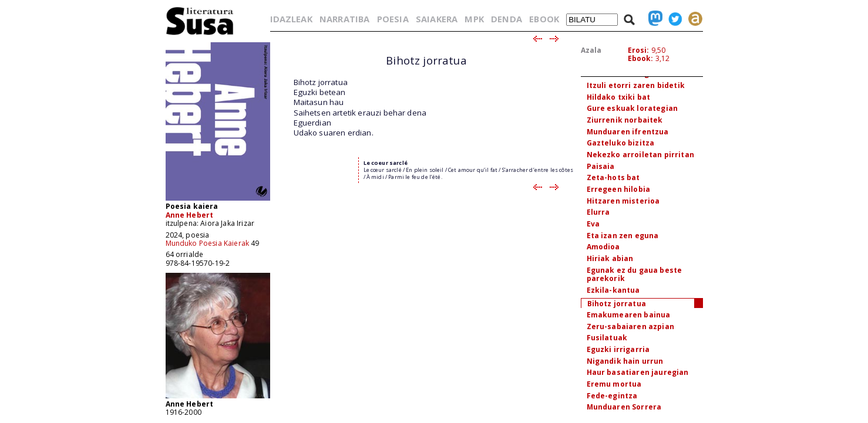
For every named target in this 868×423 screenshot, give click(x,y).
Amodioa (603, 247)
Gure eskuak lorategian (633, 108)
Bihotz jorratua (617, 304)
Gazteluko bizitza (621, 143)
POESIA (393, 19)
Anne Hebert (190, 215)
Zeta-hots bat (613, 177)
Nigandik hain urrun (625, 361)
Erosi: (639, 50)
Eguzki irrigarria (618, 349)
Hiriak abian (610, 258)
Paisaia (601, 166)
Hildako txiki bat (619, 97)
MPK (474, 19)
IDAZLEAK (291, 19)
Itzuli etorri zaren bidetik (636, 85)
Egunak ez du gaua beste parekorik (635, 275)
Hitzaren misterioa (623, 201)
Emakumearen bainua (629, 315)
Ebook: (641, 58)
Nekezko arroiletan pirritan (640, 155)
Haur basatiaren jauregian (638, 372)
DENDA (507, 19)
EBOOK (544, 19)
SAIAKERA (437, 19)
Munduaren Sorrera (624, 407)
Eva (593, 224)
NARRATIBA (344, 19)
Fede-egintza (612, 396)
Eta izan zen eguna (623, 236)
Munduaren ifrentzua (628, 132)
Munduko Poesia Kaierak (208, 243)
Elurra (598, 212)
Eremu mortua (614, 384)
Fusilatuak (607, 338)
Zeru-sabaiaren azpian (630, 326)
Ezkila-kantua (613, 290)
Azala (591, 50)
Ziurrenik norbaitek (625, 120)
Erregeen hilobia (619, 189)
